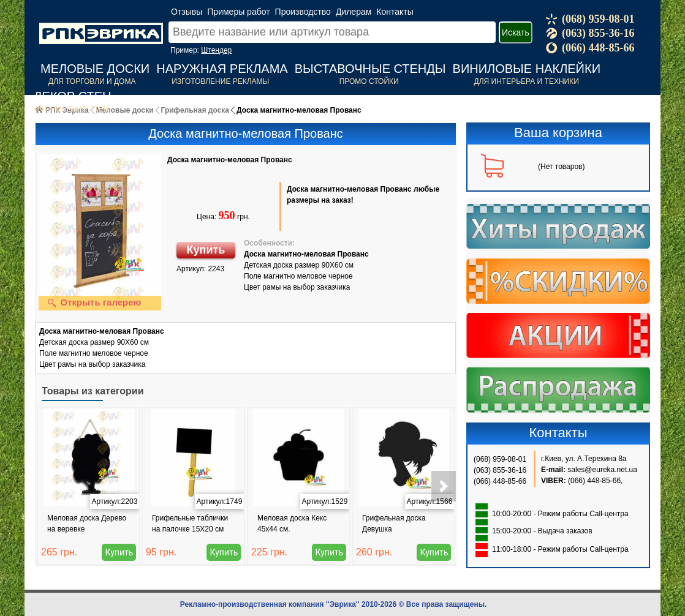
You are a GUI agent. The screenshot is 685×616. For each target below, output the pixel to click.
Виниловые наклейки (527, 69)
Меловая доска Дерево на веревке (87, 524)
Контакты (395, 12)
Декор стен (73, 96)
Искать (516, 32)
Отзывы (187, 12)
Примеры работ (238, 12)
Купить (206, 250)
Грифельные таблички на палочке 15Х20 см (190, 524)
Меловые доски (95, 69)
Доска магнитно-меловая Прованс (230, 160)
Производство (303, 12)
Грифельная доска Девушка (394, 524)
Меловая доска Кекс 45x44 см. (292, 524)
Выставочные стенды (370, 69)
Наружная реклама (222, 69)
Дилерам (354, 12)
